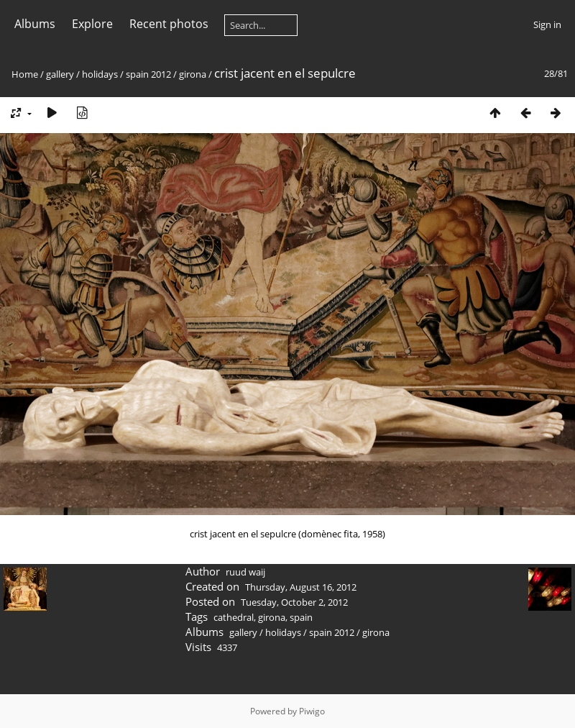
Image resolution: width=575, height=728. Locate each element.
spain (301, 617)
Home (25, 74)
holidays (100, 74)
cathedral (234, 617)
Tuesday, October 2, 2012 (294, 602)
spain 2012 (148, 74)
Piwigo (312, 711)
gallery (60, 74)
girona (193, 74)
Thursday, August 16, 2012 (301, 587)
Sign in (547, 24)
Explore (92, 24)
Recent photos (169, 24)
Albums (35, 24)
